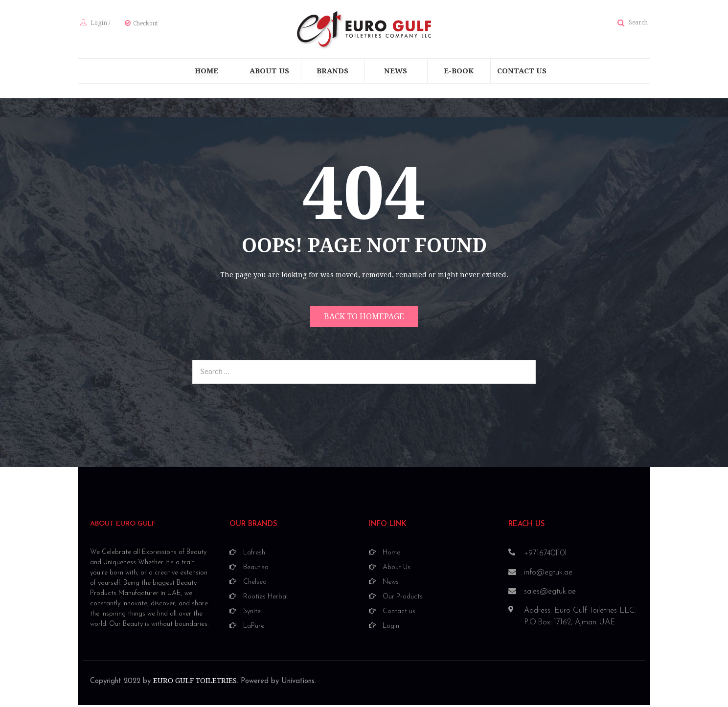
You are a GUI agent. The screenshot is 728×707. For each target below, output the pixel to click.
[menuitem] (206, 74)
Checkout (143, 25)
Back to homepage (364, 320)
